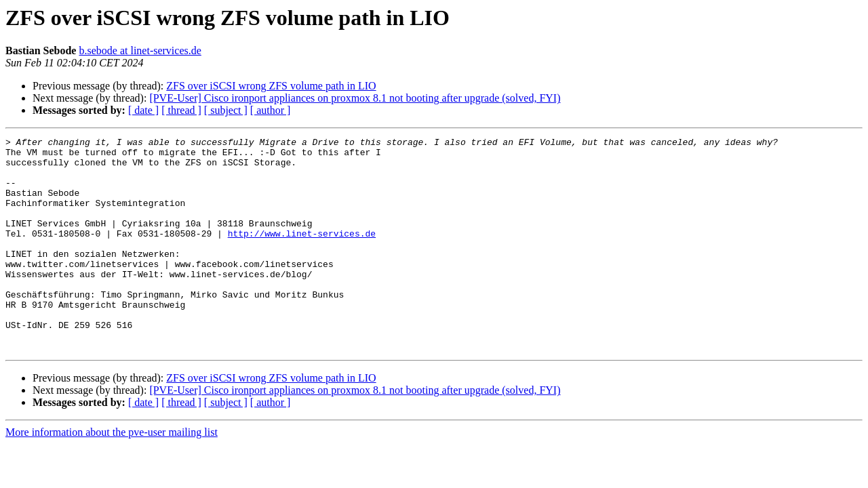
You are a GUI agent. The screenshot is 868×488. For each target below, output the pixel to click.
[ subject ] (226, 110)
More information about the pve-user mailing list (112, 475)
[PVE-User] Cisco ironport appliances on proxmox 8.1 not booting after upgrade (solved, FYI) (355, 98)
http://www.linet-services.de (302, 253)
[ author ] (271, 110)
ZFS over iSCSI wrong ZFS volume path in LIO (271, 86)
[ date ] (143, 110)
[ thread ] (181, 110)
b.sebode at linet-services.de (140, 50)
